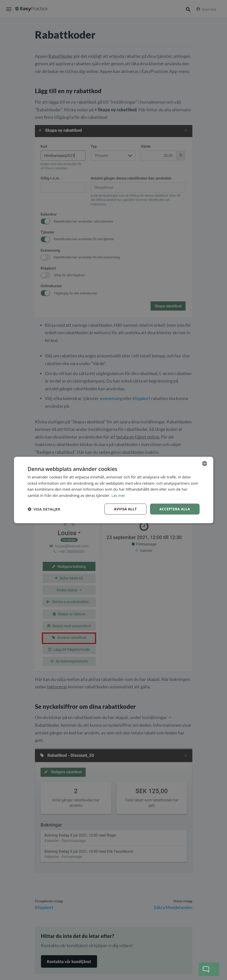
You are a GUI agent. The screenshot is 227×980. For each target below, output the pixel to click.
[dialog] (114, 490)
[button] (44, 509)
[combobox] (205, 463)
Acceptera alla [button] (175, 509)
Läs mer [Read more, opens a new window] (118, 495)
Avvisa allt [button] (125, 509)
